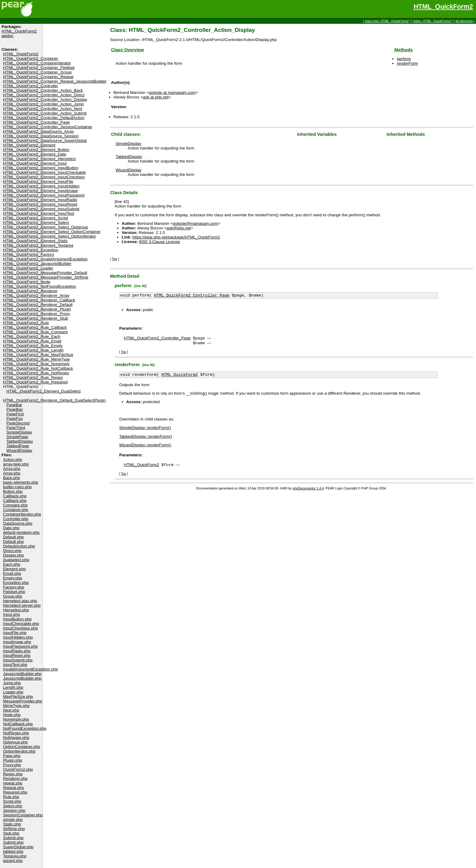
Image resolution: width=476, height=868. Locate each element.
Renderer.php (15, 779)
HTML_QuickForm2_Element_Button (36, 150)
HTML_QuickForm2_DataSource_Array (38, 131)
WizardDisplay (19, 450)
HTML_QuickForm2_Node (27, 282)
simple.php (13, 820)
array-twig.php (16, 464)
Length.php (13, 687)
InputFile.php (15, 633)
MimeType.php (16, 706)
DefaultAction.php (19, 546)
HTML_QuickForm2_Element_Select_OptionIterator (49, 236)
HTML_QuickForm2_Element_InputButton (41, 168)
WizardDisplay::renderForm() (145, 448)
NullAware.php (16, 738)
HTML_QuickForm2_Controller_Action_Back (43, 90)
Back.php (12, 478)
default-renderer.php (21, 532)
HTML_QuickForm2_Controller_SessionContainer (48, 127)
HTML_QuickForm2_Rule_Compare (35, 332)
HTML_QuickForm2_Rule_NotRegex (36, 373)
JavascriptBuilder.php (22, 674)
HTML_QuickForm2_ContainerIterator (37, 63)
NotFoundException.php (25, 728)
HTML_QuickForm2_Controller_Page (36, 122)
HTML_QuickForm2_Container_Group (37, 72)
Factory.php (14, 587)
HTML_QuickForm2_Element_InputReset (40, 204)
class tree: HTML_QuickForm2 (387, 21)
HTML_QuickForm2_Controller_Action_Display (45, 99)
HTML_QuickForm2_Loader (28, 268)
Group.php (13, 596)
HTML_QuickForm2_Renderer (30, 291)
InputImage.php (17, 642)
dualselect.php (16, 560)
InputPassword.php (20, 646)
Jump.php (12, 683)
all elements (464, 21)
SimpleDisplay (19, 432)
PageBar (14, 405)
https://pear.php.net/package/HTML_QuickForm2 (176, 237)
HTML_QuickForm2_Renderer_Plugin (37, 309)
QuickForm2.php (18, 769)
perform (404, 59)
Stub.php (11, 833)
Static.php (12, 824)
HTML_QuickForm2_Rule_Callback (35, 327)
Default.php (13, 537)
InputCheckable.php (21, 624)
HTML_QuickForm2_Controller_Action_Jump (43, 104)
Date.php (11, 528)
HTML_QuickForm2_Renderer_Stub (36, 318)
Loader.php (13, 692)
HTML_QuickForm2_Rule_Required (35, 382)
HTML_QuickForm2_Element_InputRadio (40, 200)
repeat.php (13, 783)
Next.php (11, 710)
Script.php (12, 801)
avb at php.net (155, 97)
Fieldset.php (14, 592)
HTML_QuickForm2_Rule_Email (32, 341)
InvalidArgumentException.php (31, 669)
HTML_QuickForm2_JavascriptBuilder (37, 264)
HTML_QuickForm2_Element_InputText (39, 213)
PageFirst (15, 414)
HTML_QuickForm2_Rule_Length (33, 350)
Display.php (14, 555)
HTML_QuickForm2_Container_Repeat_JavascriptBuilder (55, 81)
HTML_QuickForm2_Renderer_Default (38, 305)
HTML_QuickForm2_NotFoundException (40, 286)
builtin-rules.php (17, 487)
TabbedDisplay (20, 441)
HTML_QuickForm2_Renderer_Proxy (37, 314)
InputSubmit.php (18, 660)
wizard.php (13, 861)
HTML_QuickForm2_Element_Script (36, 218)
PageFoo (15, 419)
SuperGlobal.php (18, 847)
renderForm (407, 63)
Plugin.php (13, 760)
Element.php (14, 569)
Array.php (12, 469)
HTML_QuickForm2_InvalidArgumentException (45, 259)
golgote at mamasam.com (172, 93)
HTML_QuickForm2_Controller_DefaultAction (44, 118)
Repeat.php (14, 788)
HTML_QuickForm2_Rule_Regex (33, 377)
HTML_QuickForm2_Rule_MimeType (36, 359)
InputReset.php (17, 655)
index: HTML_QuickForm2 (432, 21)
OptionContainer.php (22, 747)
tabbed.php (13, 851)
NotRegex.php (16, 733)
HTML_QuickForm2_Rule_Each (32, 336)
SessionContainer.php (23, 815)
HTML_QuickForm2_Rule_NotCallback (38, 368)
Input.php (12, 614)
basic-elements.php (21, 482)
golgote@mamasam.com (195, 223)
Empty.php (13, 578)
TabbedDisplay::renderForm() (146, 439)
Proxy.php (12, 765)
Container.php (16, 510)
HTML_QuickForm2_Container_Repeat (38, 77)
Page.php (12, 756)
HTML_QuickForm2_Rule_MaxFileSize (38, 355)
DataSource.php (18, 523)
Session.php (14, 810)
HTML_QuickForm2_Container (31, 58)
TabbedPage (18, 446)
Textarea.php (15, 856)
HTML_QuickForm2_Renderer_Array (36, 295)
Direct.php (12, 551)
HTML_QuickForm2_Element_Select (36, 223)
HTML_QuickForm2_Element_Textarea (38, 245)
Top (115, 259)
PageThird (16, 428)
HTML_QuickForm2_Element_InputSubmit (41, 209)
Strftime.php (14, 829)
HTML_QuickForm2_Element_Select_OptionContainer (52, 232)
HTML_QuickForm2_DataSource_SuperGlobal (45, 141)
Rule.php (11, 797)
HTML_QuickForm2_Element (29, 145)
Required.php (15, 792)
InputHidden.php (18, 637)
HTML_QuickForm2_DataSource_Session (41, 136)
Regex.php (13, 774)
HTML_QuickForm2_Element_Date (35, 154)
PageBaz (15, 409)
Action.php (13, 460)
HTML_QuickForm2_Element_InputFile (38, 182)
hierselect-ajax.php (20, 601)
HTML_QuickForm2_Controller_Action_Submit (45, 113)
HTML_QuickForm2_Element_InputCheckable (44, 172)
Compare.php (15, 505)
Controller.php (16, 519)
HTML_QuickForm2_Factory (29, 254)
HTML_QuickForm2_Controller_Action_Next (43, 109)
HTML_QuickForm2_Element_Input (35, 163)
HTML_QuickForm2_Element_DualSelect (43, 391)
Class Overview (127, 50)
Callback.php (15, 496)
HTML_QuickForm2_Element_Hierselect (39, 159)
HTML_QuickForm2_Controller (31, 86)
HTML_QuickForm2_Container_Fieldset (39, 68)
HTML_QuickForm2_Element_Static (35, 241)
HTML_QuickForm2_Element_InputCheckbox (44, 177)
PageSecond (18, 423)
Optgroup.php (15, 742)
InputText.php (15, 665)
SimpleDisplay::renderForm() (145, 431)
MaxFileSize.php (18, 696)
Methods (403, 50)
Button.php (13, 491)
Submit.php (13, 838)
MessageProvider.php (23, 701)
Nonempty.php (16, 719)
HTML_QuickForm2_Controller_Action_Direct (44, 95)
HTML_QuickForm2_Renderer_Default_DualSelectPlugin (54, 400)
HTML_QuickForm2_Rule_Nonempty (36, 364)
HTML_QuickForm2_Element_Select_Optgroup (46, 227)
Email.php (12, 573)
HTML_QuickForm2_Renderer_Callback (39, 300)
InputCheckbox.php (20, 628)
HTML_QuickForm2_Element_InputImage (41, 191)
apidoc (7, 36)
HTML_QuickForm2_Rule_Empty (33, 346)
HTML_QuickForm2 (443, 7)
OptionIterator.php (19, 751)
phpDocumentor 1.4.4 (308, 492)
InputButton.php (17, 619)
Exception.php (16, 583)
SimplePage (17, 437)
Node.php (12, 715)
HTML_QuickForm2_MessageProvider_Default (45, 273)
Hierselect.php (16, 610)
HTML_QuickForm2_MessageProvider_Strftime (46, 277)
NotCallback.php (18, 724)
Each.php (12, 564)
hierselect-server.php (22, 605)
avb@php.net (179, 228)
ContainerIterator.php (22, 514)
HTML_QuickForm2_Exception (31, 250)
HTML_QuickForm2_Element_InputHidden (41, 186)
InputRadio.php (17, 651)
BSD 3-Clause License (160, 242)
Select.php (13, 806)
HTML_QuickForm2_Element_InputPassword (44, 195)
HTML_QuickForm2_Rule (26, 323)
